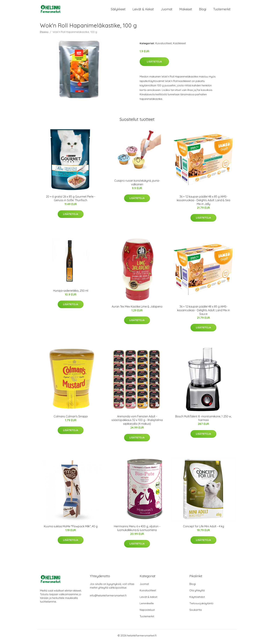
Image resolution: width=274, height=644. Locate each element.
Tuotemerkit (222, 10)
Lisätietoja (154, 64)
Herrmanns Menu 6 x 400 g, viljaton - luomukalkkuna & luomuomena (137, 531)
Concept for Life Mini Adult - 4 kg (203, 529)
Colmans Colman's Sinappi (71, 419)
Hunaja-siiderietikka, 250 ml (71, 293)
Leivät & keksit (143, 10)
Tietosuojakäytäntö (201, 606)
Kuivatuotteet (164, 46)
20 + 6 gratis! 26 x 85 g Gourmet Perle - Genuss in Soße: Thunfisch (71, 201)
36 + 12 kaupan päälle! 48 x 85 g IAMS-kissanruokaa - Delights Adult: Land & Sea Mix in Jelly (203, 203)
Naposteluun (147, 612)
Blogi (203, 10)
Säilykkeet (118, 10)
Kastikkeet (179, 46)
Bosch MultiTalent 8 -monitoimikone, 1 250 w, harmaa (203, 421)
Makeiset (186, 10)
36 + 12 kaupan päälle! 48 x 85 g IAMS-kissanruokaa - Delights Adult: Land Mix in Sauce (203, 313)
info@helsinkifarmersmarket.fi (108, 598)
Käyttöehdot (197, 599)
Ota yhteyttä (197, 593)
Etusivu (44, 34)
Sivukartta (196, 612)
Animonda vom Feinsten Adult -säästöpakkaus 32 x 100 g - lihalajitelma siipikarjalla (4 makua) (137, 422)
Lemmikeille (147, 606)
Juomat (167, 10)
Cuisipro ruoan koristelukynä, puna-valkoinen (137, 185)
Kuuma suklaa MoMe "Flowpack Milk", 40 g (71, 529)
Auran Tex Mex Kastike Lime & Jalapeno (137, 309)
